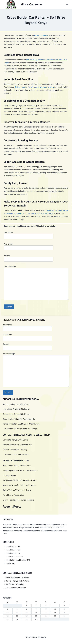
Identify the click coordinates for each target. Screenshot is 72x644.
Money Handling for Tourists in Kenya (18, 500)
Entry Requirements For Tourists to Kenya (20, 470)
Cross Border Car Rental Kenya (16, 454)
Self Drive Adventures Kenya (18, 577)
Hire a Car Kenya (41, 35)
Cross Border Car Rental (16, 588)
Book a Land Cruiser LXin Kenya (16, 414)
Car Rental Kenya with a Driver (15, 440)
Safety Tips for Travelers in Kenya (17, 490)
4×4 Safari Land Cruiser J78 (18, 560)
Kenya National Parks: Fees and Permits (20, 480)
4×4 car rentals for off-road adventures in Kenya (35, 87)
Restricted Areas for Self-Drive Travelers (19, 485)
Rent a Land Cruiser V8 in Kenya (16, 404)
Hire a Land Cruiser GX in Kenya (16, 409)
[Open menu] (67, 4)
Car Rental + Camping (15, 584)
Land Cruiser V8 (13, 546)
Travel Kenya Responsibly (13, 495)
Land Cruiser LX (13, 553)
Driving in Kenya (9, 475)
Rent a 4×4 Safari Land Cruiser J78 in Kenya (21, 424)
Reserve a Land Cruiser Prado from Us (19, 419)
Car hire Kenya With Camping (15, 450)
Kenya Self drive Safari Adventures (17, 445)
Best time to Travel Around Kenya (17, 466)
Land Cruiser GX (13, 550)
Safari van (11, 563)
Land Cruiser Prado (15, 557)
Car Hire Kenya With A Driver (17, 581)
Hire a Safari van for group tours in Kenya (20, 429)
